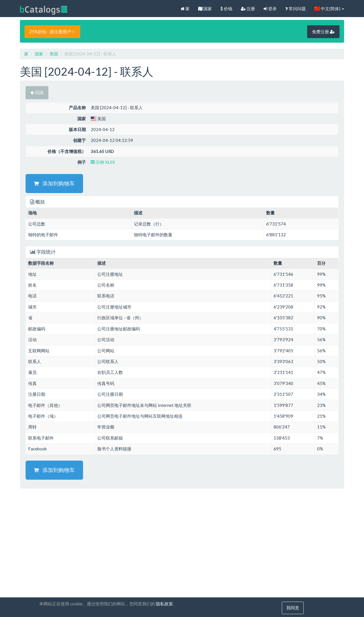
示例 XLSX (103, 162)
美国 (54, 54)
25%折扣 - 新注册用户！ (52, 32)
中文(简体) (329, 9)
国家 (205, 9)
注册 (248, 9)
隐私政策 (164, 604)
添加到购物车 (54, 183)
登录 (270, 9)
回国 (37, 92)
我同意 (293, 608)
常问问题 (295, 9)
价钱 (226, 9)
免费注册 (323, 32)
